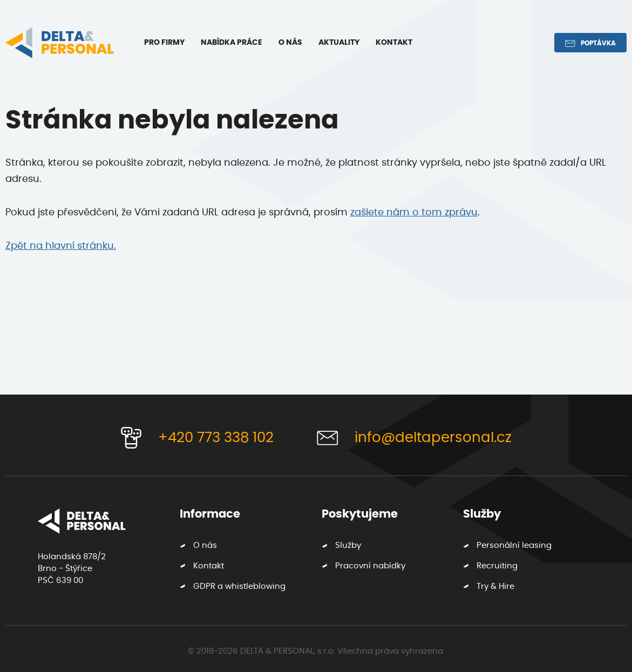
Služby (348, 545)
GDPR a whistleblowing (239, 586)
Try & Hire (495, 586)
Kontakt (394, 43)
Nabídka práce (232, 43)
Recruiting (497, 566)
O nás (290, 43)
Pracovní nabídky (370, 566)
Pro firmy (164, 43)
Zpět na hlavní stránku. (61, 246)
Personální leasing (514, 545)
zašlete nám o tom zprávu (414, 213)
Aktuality (339, 43)
